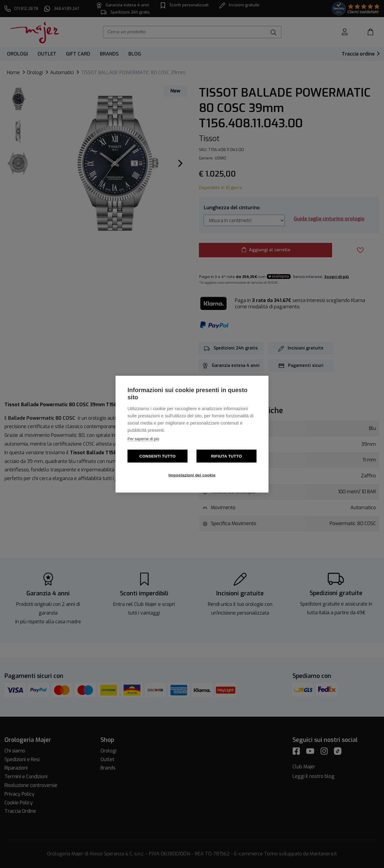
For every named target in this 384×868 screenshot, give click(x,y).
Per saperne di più (143, 439)
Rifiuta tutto (227, 456)
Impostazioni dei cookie (192, 475)
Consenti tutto (157, 456)
